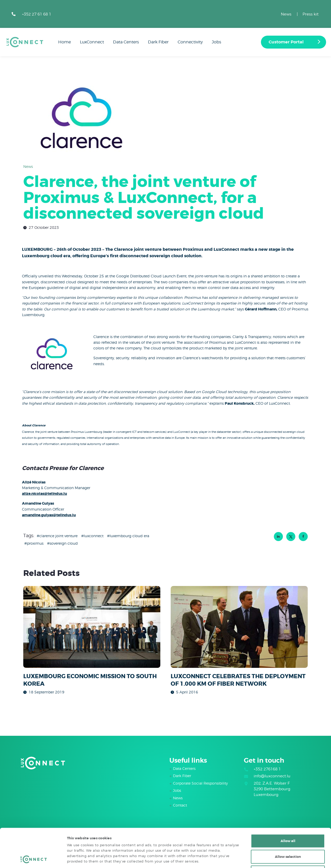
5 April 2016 (187, 692)
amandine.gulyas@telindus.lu (49, 515)
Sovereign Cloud (64, 543)
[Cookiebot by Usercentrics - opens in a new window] (33, 858)
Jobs (177, 790)
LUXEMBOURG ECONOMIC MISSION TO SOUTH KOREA (90, 680)
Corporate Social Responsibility (200, 783)
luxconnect (94, 536)
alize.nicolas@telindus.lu (44, 494)
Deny (288, 836)
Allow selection (288, 820)
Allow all (288, 805)
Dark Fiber (182, 776)
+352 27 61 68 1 (37, 14)
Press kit (311, 14)
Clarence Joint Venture (58, 536)
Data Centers (184, 768)
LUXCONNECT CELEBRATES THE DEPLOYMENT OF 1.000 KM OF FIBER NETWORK (238, 680)
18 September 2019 (47, 692)
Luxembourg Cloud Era (129, 536)
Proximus (35, 543)
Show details (258, 858)
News (286, 14)
